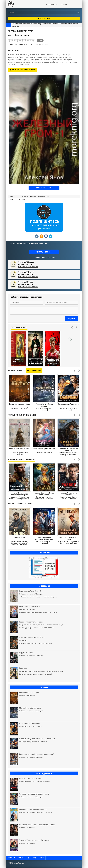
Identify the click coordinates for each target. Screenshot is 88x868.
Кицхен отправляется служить (69, 449)
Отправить (72, 319)
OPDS (42, 858)
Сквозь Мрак (19, 537)
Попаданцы (24, 196)
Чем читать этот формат (28, 267)
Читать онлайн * (44, 252)
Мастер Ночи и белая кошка (44, 405)
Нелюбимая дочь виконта (44, 449)
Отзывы (12, 858)
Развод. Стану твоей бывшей (69, 494)
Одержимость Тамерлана (69, 404)
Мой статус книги (44, 188)
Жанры (65, 4)
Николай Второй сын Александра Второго (20, 494)
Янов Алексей (65, 24)
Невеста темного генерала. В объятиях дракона (44, 538)
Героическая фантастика (39, 196)
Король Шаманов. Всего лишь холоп (44, 494)
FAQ (34, 858)
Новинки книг (52, 4)
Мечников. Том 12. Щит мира (69, 538)
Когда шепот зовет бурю (20, 404)
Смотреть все (34, 371)
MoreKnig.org (24, 4)
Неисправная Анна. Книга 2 (20, 449)
